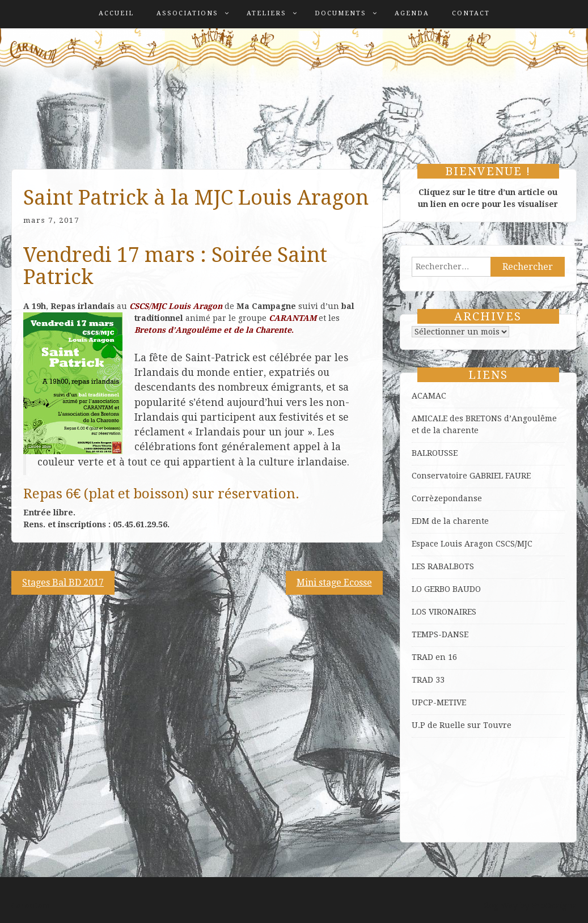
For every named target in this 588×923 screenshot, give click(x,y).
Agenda (412, 13)
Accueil (116, 13)
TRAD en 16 (434, 657)
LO (418, 589)
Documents (340, 13)
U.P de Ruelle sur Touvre (462, 725)
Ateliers (266, 13)
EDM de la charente (450, 521)
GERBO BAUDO (452, 589)
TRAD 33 (428, 680)
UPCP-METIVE (439, 702)
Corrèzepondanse (447, 498)
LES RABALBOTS (443, 566)
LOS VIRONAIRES (444, 612)
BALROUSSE (435, 453)
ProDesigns (554, 905)
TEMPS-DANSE (440, 634)
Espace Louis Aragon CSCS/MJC (472, 544)
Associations (187, 13)
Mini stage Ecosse (334, 583)
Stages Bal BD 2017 (63, 583)
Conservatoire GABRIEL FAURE (471, 476)
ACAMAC (429, 396)
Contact (471, 13)
